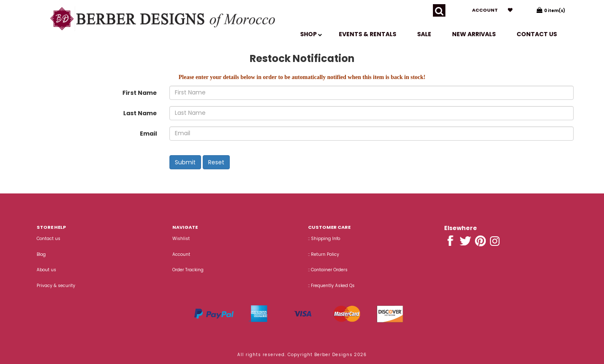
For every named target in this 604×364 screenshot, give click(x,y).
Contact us (537, 34)
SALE (424, 34)
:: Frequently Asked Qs (331, 286)
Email (148, 134)
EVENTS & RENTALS (368, 34)
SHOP (311, 34)
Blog (41, 254)
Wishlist (181, 239)
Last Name (140, 113)
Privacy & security (56, 286)
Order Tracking (188, 270)
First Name (140, 93)
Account (485, 10)
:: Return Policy (324, 254)
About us (46, 270)
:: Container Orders (328, 270)
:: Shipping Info (324, 239)
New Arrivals (474, 34)
